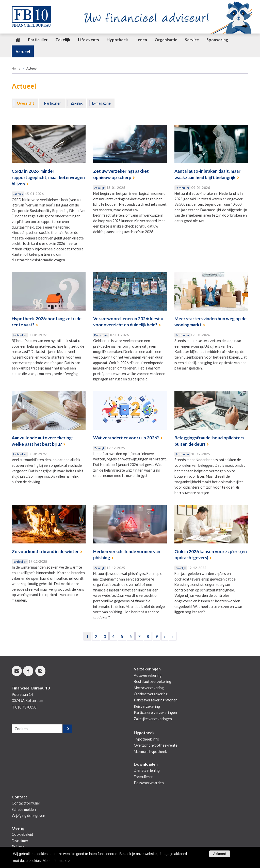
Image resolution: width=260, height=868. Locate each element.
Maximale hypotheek (150, 752)
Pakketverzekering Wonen (156, 700)
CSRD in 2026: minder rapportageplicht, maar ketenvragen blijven (48, 177)
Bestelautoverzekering (152, 681)
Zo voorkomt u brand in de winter (45, 551)
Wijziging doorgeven (28, 816)
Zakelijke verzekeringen (153, 719)
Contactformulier (26, 803)
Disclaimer (20, 841)
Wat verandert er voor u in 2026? (126, 438)
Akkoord (220, 854)
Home (16, 68)
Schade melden (24, 809)
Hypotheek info (147, 739)
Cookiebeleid (22, 834)
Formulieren (144, 777)
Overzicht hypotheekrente (156, 745)
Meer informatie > (56, 861)
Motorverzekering (149, 688)
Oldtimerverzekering (151, 694)
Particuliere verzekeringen (155, 712)
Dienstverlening (147, 770)
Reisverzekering (147, 706)
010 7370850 (26, 707)
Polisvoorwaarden (149, 783)
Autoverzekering (148, 675)
